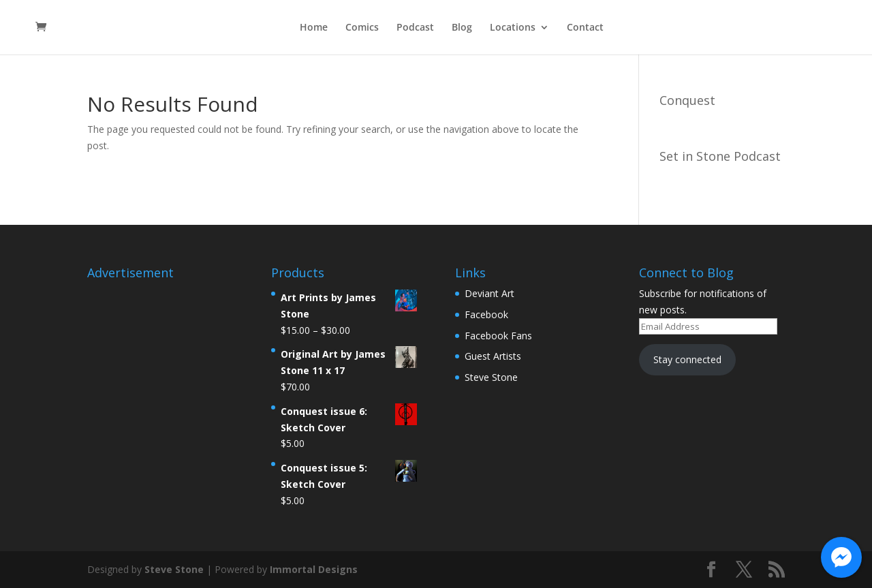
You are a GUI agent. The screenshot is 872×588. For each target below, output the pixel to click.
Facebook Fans (498, 336)
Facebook (486, 314)
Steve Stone (491, 377)
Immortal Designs (314, 569)
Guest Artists (493, 356)
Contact (585, 28)
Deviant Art (489, 293)
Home (314, 28)
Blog (462, 28)
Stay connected (687, 359)
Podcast (415, 28)
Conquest (687, 100)
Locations (513, 28)
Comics (362, 28)
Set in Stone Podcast (720, 156)
